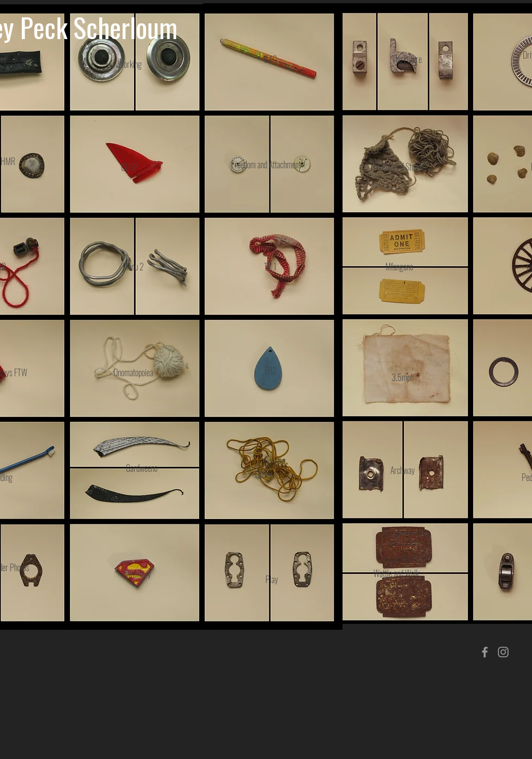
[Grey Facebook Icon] (485, 652)
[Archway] (402, 470)
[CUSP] (130, 167)
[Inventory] (138, 574)
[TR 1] (270, 267)
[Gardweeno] (142, 468)
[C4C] (270, 59)
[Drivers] (266, 475)
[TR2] (270, 370)
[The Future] (407, 59)
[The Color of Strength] (400, 167)
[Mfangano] (399, 267)
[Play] (272, 580)
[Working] (130, 64)
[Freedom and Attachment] (266, 165)
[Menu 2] (133, 267)
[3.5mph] (402, 377)
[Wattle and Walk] (396, 574)
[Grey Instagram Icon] (503, 652)
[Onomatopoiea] (133, 372)
